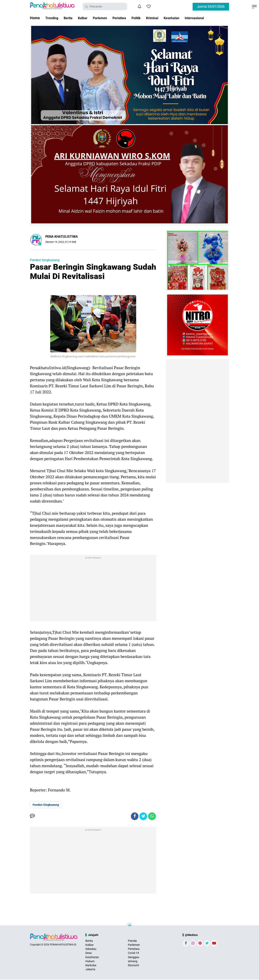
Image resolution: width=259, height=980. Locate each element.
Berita (70, 18)
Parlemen (105, 18)
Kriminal (163, 18)
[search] (105, 6)
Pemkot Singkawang (45, 260)
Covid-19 (133, 954)
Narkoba (91, 966)
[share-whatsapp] (152, 816)
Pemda (132, 941)
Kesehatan (184, 18)
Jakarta (90, 970)
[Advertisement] (93, 589)
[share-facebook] (134, 816)
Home (35, 18)
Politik (145, 18)
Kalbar (86, 18)
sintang (133, 962)
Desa (89, 954)
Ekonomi (133, 966)
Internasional (209, 18)
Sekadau (91, 949)
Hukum (90, 962)
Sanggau (134, 958)
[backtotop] (129, 927)
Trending (53, 18)
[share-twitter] (143, 816)
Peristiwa (126, 18)
